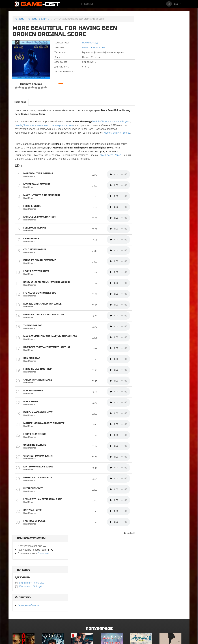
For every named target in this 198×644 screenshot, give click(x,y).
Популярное (99, 551)
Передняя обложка (146, 86)
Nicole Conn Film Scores (89, 47)
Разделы (88, 4)
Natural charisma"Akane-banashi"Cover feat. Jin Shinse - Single (143, 617)
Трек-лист (20, 101)
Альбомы (20, 19)
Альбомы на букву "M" (39, 19)
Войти (178, 4)
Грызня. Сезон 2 (168, 579)
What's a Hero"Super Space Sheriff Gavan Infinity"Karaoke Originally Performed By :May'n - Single (113, 584)
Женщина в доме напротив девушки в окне (57, 124)
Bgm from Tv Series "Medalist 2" (111, 616)
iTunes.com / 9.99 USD (149, 64)
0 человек (161, 34)
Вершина (17, 579)
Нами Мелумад (86, 43)
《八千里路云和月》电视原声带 (142, 580)
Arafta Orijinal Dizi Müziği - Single (52, 580)
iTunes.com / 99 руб (148, 67)
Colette (28, 124)
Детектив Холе (79, 579)
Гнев (162, 615)
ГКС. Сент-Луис (20, 615)
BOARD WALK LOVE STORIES (84, 615)
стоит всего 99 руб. (111, 157)
